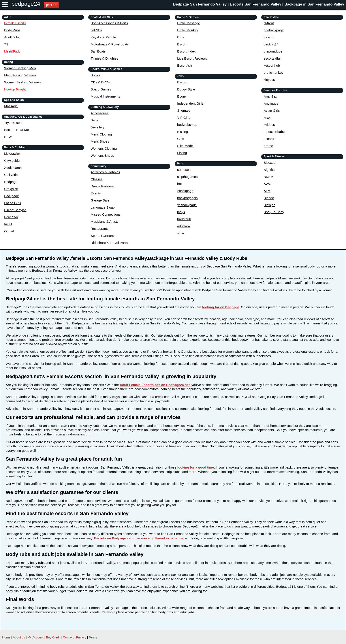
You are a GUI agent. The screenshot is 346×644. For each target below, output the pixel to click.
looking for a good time (196, 467)
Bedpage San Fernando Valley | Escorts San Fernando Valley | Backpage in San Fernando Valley (259, 4)
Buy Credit (53, 637)
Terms (93, 637)
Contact (68, 637)
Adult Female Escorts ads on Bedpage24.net (155, 385)
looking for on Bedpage (221, 307)
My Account (36, 637)
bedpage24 (26, 4)
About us (19, 637)
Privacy (81, 637)
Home (6, 637)
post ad (51, 5)
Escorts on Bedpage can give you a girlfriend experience (139, 538)
